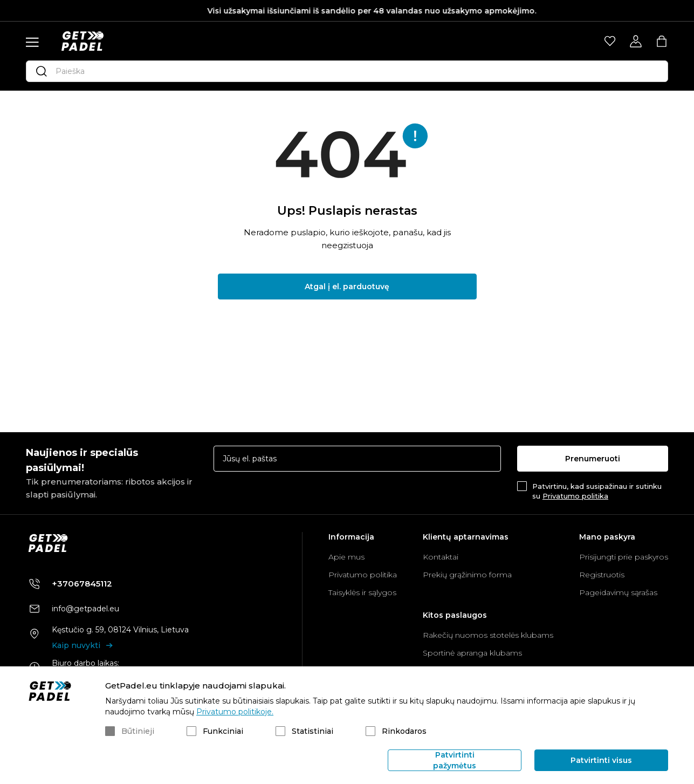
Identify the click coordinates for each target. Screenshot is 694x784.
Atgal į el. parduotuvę (347, 287)
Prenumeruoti (593, 459)
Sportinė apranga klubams (472, 653)
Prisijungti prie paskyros (624, 557)
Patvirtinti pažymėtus (455, 760)
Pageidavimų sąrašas (618, 592)
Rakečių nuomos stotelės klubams (488, 635)
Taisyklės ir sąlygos (362, 592)
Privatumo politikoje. (235, 712)
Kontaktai (441, 557)
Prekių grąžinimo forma (467, 575)
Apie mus (346, 557)
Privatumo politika (575, 496)
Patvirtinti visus (601, 760)
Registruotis (602, 575)
